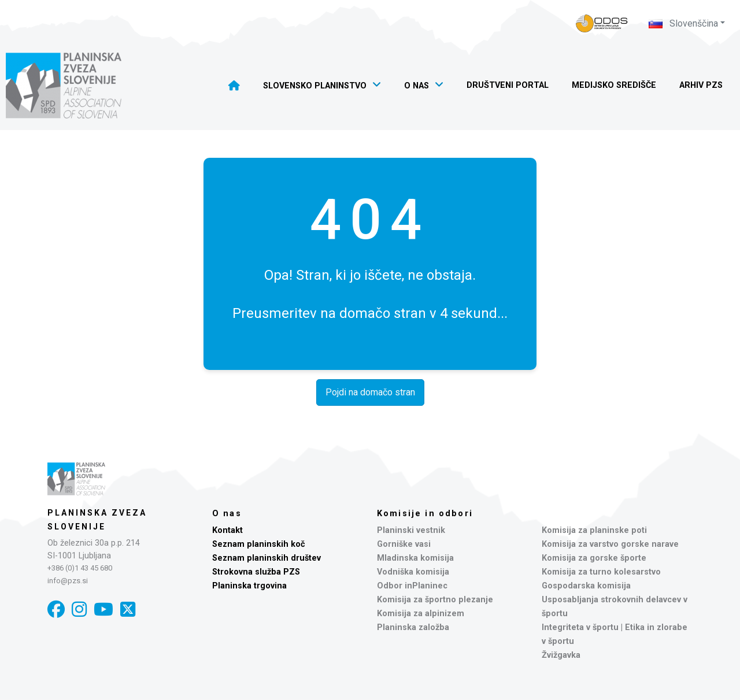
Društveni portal (508, 85)
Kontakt (227, 530)
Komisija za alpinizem (421, 614)
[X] (128, 610)
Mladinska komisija (415, 558)
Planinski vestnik (411, 530)
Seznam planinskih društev (267, 558)
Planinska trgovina (249, 586)
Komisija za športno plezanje (435, 600)
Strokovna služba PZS (256, 572)
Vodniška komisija (413, 572)
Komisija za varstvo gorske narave (610, 544)
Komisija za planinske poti (594, 530)
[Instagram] (79, 610)
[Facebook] (56, 610)
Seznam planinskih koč (259, 544)
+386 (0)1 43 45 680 (80, 568)
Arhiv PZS (701, 85)
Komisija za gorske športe (594, 558)
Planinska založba (413, 627)
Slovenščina (683, 23)
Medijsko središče (614, 85)
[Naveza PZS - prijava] (602, 23)
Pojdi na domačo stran (370, 392)
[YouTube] (103, 610)
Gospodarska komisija (586, 586)
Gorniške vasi (404, 544)
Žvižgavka (561, 655)
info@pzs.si (68, 581)
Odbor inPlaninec (412, 586)
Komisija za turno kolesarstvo (601, 572)
